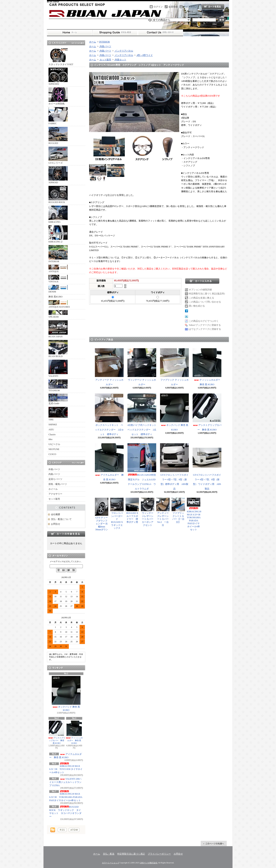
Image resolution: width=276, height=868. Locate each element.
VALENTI (58, 369)
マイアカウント (191, 7)
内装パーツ (54, 474)
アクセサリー (55, 494)
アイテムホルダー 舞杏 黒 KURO (109, 462)
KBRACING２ (58, 234)
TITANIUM (58, 386)
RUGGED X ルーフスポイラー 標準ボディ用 (132, 511)
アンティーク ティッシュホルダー (109, 367)
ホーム (70, 33)
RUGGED (58, 136)
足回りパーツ (55, 479)
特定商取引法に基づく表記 (131, 854)
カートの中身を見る (66, 534)
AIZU (51, 429)
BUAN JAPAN (58, 329)
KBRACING (58, 214)
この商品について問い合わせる (205, 302)
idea (50, 439)
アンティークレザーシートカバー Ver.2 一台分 (163, 512)
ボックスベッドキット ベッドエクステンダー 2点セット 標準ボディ (109, 415)
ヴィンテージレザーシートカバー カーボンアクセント (148, 512)
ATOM (74, 830)
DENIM (58, 289)
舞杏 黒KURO (55, 297)
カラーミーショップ (111, 863)
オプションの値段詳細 (200, 290)
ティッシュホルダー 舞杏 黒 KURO (74, 732)
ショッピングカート (213, 7)
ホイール (53, 489)
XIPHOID (58, 175)
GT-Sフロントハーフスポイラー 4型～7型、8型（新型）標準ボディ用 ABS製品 (174, 467)
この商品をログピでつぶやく (204, 321)
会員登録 (173, 7)
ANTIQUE (58, 269)
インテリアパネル (124, 51)
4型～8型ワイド (144, 55)
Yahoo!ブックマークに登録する (205, 325)
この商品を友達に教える (201, 298)
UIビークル (54, 444)
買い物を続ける (197, 306)
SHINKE (53, 425)
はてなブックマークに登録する (205, 329)
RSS (62, 830)
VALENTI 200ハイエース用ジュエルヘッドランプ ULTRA (65, 782)
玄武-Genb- (58, 399)
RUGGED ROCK (58, 195)
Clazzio (52, 434)
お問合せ (160, 33)
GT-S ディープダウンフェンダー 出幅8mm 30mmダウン (102, 514)
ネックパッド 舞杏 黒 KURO (66, 694)
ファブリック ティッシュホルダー (174, 367)
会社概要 (56, 514)
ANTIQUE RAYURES (59, 304)
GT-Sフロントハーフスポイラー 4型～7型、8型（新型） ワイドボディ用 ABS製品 (207, 467)
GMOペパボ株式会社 (149, 863)
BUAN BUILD (58, 349)
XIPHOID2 (58, 76)
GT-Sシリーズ (58, 155)
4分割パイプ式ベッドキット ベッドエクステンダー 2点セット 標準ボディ (143, 415)
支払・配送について (115, 33)
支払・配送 (109, 854)
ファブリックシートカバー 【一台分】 (178, 511)
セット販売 (54, 499)
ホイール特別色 (58, 96)
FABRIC (58, 116)
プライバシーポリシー (159, 854)
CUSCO (52, 454)
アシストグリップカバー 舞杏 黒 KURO (57, 732)
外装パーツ (54, 469)
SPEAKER (58, 314)
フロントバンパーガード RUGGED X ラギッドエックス (118, 514)
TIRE (58, 414)
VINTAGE (58, 279)
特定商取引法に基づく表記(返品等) (207, 294)
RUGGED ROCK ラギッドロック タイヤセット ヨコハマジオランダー (65, 812)
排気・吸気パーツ (58, 484)
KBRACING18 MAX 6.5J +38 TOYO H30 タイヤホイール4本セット (66, 768)
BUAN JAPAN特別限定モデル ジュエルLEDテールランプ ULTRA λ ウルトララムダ (142, 467)
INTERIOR (58, 254)
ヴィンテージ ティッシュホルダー (142, 367)
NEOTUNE (54, 449)
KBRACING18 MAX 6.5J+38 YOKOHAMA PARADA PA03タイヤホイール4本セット (66, 796)
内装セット (120, 60)
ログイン (158, 7)
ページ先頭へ (214, 843)
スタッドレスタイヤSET (61, 57)
